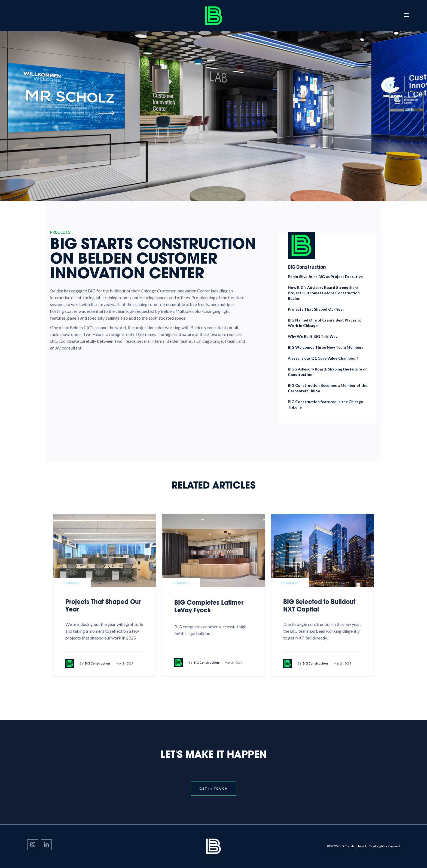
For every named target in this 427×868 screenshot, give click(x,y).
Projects (72, 583)
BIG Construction (97, 663)
